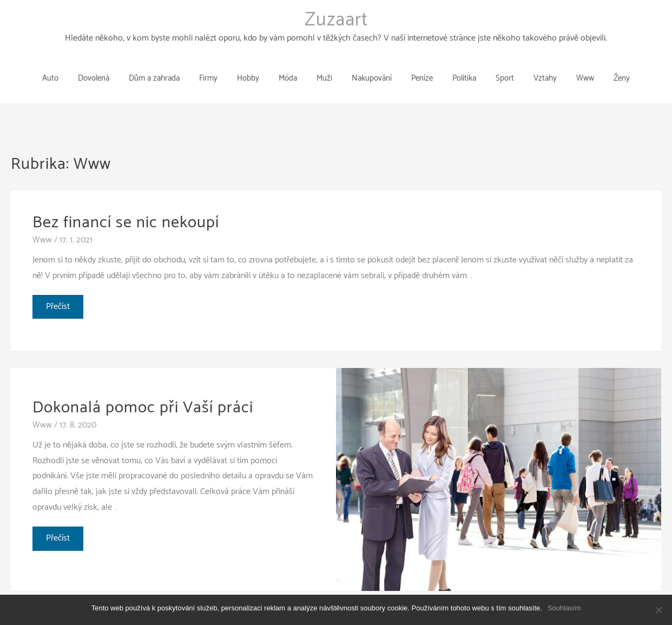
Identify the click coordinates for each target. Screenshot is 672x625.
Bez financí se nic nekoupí (126, 206)
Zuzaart (336, 20)
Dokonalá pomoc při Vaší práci (143, 391)
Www (42, 223)
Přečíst (60, 292)
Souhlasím (564, 608)
